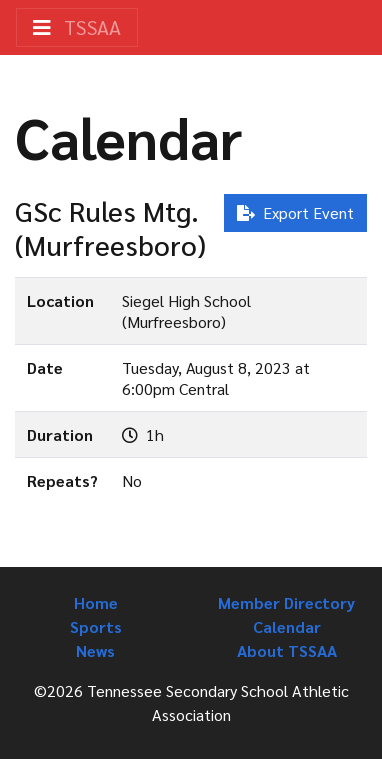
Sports (96, 626)
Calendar (287, 626)
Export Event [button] (295, 212)
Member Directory (286, 602)
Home (96, 602)
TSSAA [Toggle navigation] (77, 27)
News (95, 650)
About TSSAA (287, 650)
